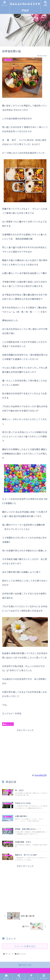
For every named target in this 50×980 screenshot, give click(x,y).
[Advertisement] (25, 751)
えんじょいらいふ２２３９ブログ (25, 7)
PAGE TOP (25, 965)
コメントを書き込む (25, 946)
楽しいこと (8, 724)
